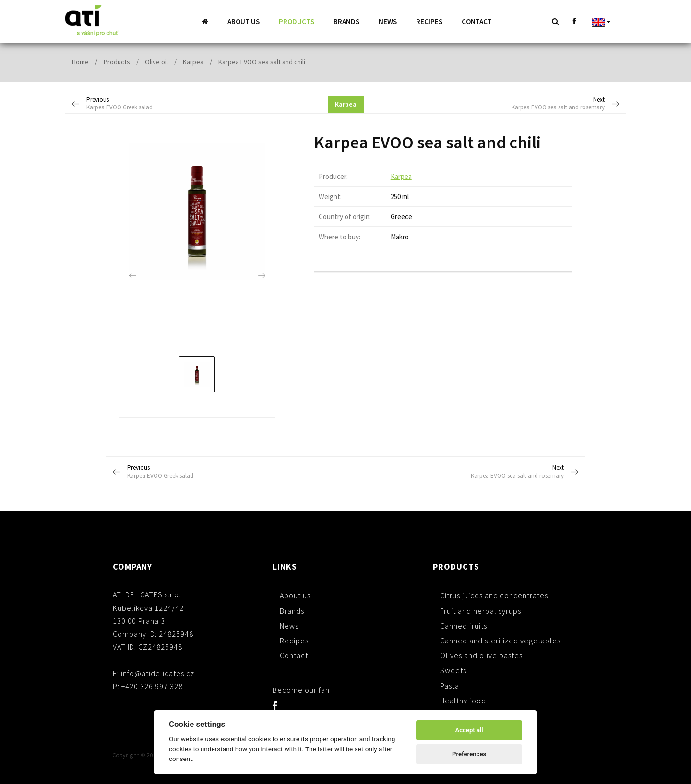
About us (244, 21)
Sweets (453, 670)
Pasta (450, 685)
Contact (477, 21)
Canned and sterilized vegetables (500, 640)
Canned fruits (464, 625)
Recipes (429, 21)
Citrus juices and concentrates (494, 595)
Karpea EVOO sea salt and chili (262, 61)
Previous (142, 104)
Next (549, 104)
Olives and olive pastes (481, 655)
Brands (346, 21)
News (388, 21)
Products (297, 21)
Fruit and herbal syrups (481, 610)
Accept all (469, 730)
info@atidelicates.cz (158, 673)
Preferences (469, 754)
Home (80, 61)
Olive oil (156, 61)
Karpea (193, 61)
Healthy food (463, 700)
